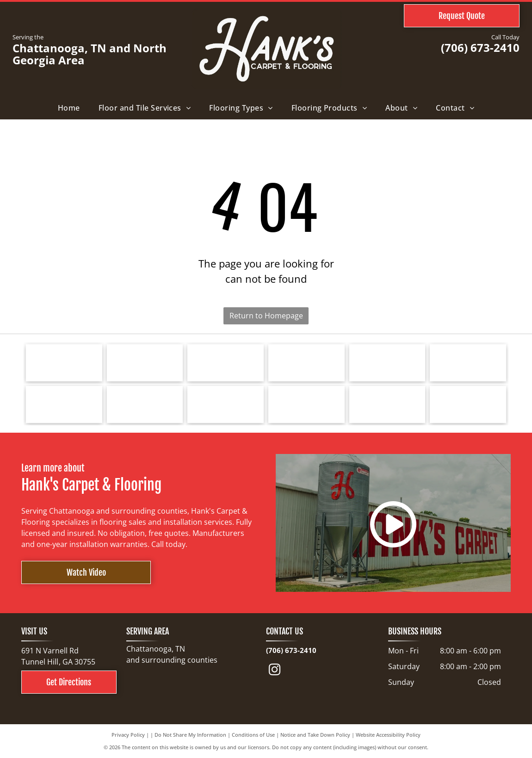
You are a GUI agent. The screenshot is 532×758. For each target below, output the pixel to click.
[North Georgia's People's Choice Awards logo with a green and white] (468, 404)
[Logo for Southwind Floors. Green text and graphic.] (226, 363)
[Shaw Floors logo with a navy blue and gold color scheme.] (306, 363)
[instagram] (275, 671)
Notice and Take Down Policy (315, 735)
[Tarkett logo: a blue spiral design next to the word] (64, 363)
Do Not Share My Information (190, 735)
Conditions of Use (253, 735)
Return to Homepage (266, 316)
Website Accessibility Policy (388, 735)
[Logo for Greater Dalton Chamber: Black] (145, 404)
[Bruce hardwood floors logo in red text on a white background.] (145, 363)
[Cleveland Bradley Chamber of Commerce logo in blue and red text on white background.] (306, 404)
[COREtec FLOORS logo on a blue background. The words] (226, 404)
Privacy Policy (128, 735)
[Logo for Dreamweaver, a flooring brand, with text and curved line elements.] (64, 404)
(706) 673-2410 (480, 47)
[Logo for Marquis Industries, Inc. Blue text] (468, 363)
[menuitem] (69, 108)
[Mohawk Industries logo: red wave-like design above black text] (387, 363)
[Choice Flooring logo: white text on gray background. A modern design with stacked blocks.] (387, 404)
